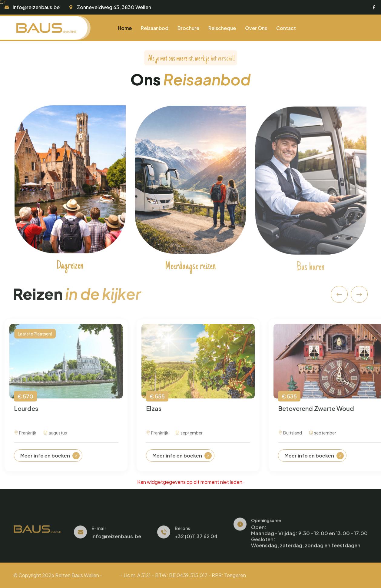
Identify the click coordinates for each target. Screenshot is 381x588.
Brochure (188, 28)
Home (125, 28)
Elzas (154, 412)
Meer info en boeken (50, 460)
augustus (55, 437)
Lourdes (26, 412)
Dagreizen (70, 269)
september (189, 437)
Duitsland (290, 437)
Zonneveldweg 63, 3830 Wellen (114, 7)
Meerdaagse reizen (190, 270)
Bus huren (311, 272)
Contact (286, 28)
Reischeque (222, 28)
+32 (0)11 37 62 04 (196, 540)
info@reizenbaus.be (36, 7)
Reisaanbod (155, 28)
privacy (111, 575)
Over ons (256, 28)
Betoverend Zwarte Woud (316, 412)
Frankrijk (25, 437)
